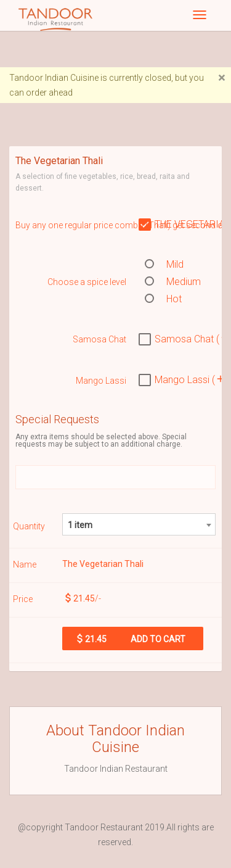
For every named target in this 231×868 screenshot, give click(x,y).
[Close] (221, 78)
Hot (163, 299)
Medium (173, 282)
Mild (164, 264)
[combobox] (139, 524)
